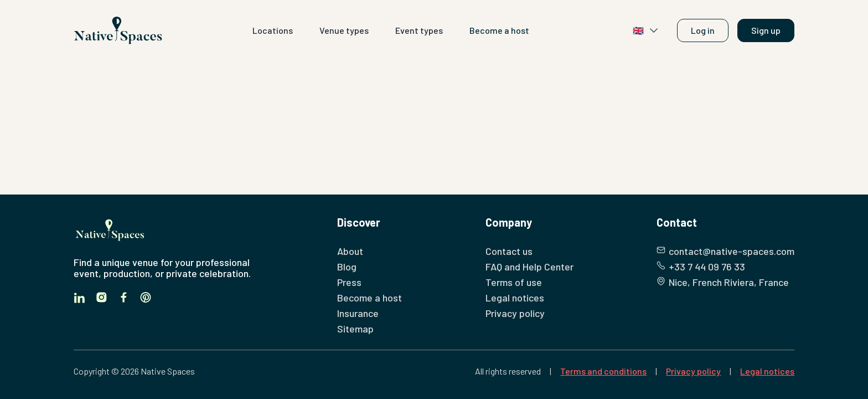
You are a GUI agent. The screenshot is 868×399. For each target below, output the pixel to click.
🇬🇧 (646, 30)
